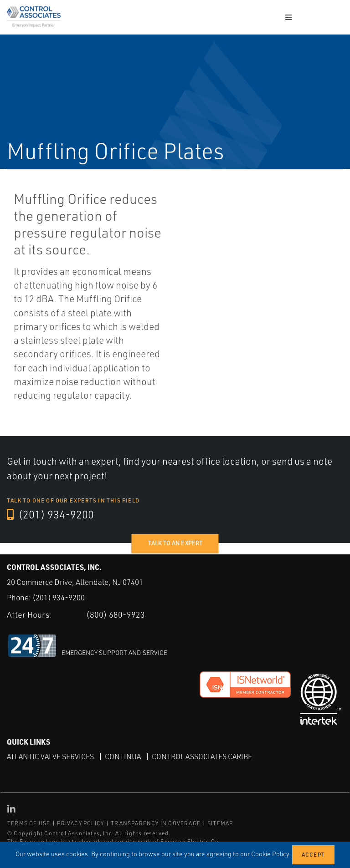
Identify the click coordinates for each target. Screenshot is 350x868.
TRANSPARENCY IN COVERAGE (156, 823)
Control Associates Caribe (202, 756)
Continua (123, 756)
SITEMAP (220, 823)
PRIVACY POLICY (80, 823)
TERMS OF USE (29, 823)
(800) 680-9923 (116, 614)
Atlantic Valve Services (50, 756)
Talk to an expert (175, 543)
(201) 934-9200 (51, 515)
